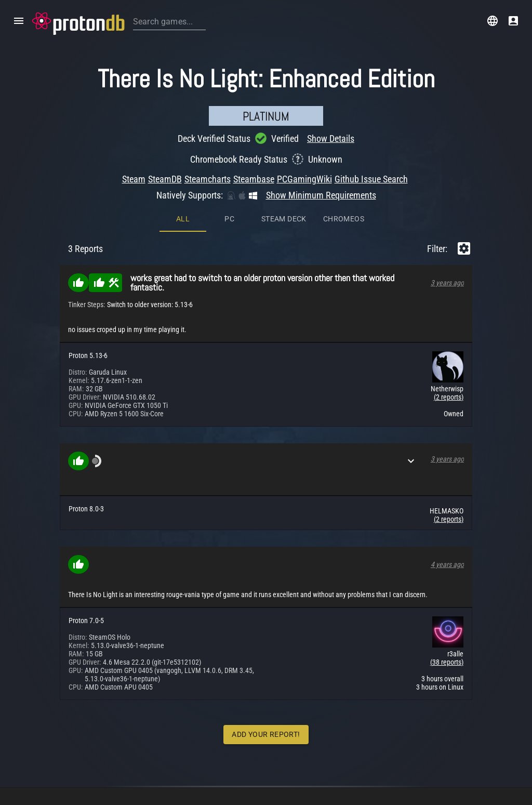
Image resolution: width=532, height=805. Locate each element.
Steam (134, 179)
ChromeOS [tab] (344, 219)
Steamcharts (208, 179)
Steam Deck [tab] (284, 219)
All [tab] (183, 219)
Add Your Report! (266, 734)
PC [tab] (229, 219)
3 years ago (447, 283)
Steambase (254, 179)
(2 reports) (449, 397)
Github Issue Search (371, 179)
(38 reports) (447, 662)
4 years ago (447, 564)
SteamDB (165, 179)
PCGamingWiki (304, 179)
